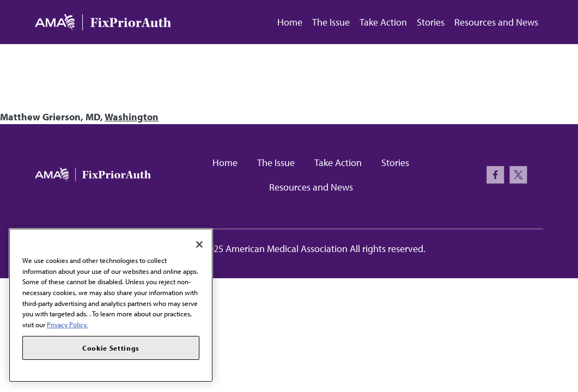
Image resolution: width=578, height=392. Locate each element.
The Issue (331, 22)
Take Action (383, 22)
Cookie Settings (111, 348)
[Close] (199, 244)
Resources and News (496, 22)
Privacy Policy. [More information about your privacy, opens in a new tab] (67, 324)
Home (290, 22)
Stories (431, 22)
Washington (132, 117)
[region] (111, 305)
